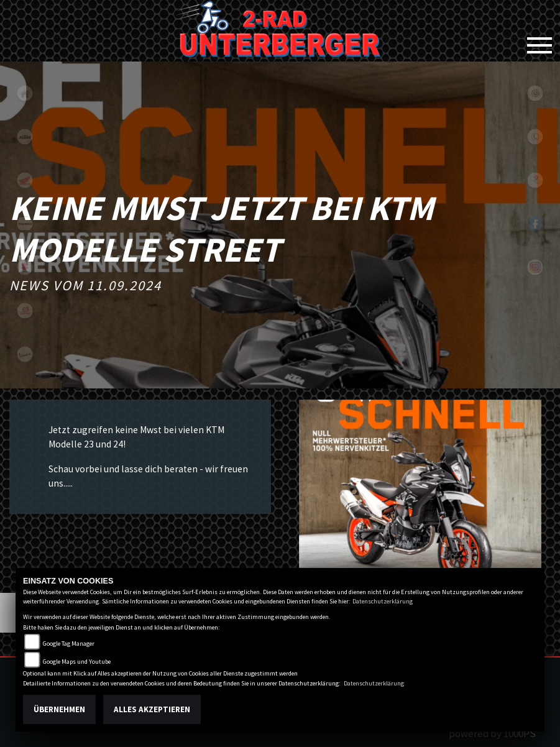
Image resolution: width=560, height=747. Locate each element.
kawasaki (25, 224)
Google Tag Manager (69, 644)
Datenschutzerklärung (383, 601)
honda (25, 180)
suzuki (25, 267)
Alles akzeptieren (152, 709)
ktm (25, 137)
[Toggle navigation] (539, 40)
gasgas (25, 311)
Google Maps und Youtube (77, 662)
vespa (25, 354)
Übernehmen (59, 709)
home (25, 93)
